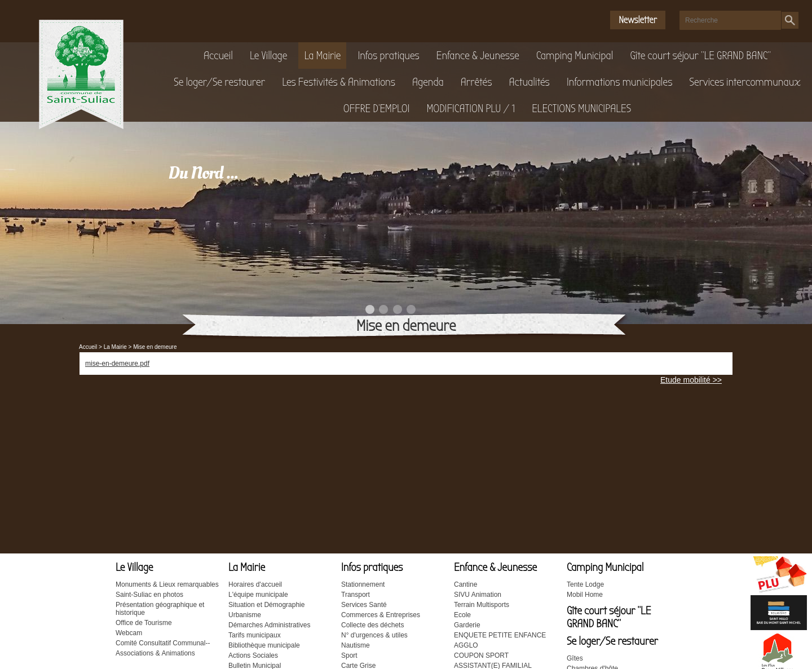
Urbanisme (245, 615)
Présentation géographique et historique (160, 609)
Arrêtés (476, 82)
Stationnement (363, 584)
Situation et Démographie (266, 605)
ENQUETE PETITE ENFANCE (500, 635)
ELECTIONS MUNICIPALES (581, 108)
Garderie (467, 625)
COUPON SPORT (481, 655)
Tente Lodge (585, 584)
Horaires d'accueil (255, 584)
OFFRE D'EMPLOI (377, 108)
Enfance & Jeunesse (478, 56)
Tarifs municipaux (255, 635)
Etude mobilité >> (691, 380)
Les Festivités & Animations (339, 82)
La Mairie (322, 56)
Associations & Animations (155, 653)
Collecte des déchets (372, 625)
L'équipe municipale (258, 595)
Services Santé (364, 605)
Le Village (268, 56)
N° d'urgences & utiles (374, 635)
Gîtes (575, 658)
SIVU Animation (478, 595)
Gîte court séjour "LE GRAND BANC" (700, 56)
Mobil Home (585, 595)
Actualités (529, 82)
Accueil (218, 56)
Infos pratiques (388, 56)
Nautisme (356, 645)
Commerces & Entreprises (381, 615)
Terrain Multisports (482, 605)
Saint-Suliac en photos (149, 595)
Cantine (465, 584)
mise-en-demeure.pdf (117, 364)
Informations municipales (620, 82)
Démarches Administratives (269, 625)
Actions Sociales (253, 655)
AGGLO (466, 645)
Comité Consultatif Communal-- (163, 643)
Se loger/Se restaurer (219, 82)
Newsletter (638, 20)
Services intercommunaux (745, 82)
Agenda (428, 82)
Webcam (129, 633)
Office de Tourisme (144, 623)
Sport (349, 655)
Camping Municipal (575, 56)
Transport (356, 595)
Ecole (462, 615)
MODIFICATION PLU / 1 (471, 108)
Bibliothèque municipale (264, 645)
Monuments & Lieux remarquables (167, 584)
